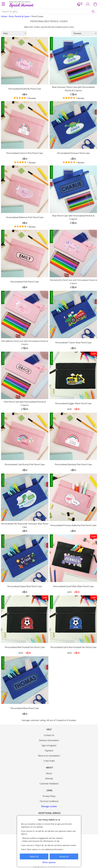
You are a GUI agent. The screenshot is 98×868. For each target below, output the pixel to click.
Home (4, 16)
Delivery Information (49, 740)
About (49, 773)
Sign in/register (49, 745)
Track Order (49, 761)
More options (49, 862)
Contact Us (49, 735)
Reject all (34, 856)
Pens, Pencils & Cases (19, 16)
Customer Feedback (49, 784)
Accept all (64, 856)
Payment (49, 751)
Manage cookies (49, 806)
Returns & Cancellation (49, 756)
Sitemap (49, 778)
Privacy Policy (49, 796)
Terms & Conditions (49, 801)
